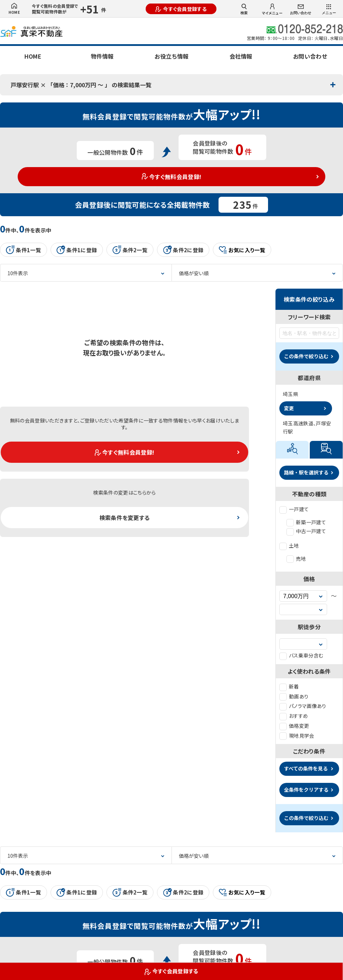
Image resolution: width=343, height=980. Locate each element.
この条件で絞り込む (306, 356)
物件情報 (102, 56)
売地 (296, 559)
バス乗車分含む (301, 655)
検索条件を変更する (125, 518)
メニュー (329, 10)
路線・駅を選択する (306, 472)
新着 (289, 686)
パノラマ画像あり (303, 706)
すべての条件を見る (306, 768)
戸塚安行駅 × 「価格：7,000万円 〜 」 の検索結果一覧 (81, 85)
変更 (289, 408)
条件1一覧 (24, 250)
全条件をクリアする (306, 790)
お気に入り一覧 (242, 250)
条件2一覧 (130, 250)
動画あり (294, 696)
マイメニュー (272, 10)
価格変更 (294, 726)
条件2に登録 (183, 250)
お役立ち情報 (171, 56)
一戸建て (294, 509)
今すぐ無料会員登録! (172, 177)
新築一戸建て (306, 522)
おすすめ (294, 716)
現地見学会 (297, 736)
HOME (14, 9)
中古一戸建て (306, 531)
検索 (244, 9)
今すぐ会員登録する (181, 9)
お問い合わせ (301, 10)
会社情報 (241, 56)
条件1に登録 (77, 250)
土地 (289, 545)
